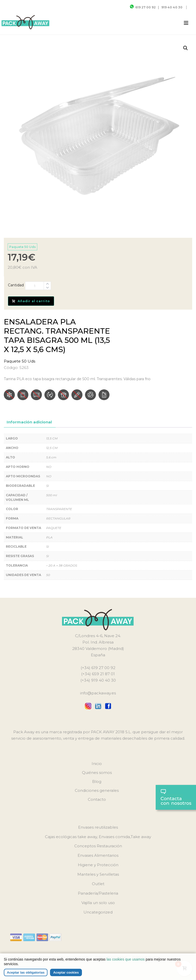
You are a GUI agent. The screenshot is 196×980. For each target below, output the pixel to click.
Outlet (98, 884)
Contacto (97, 799)
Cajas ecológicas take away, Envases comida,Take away (98, 837)
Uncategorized (98, 912)
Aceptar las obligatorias (26, 972)
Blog (97, 781)
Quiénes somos (97, 773)
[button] (186, 48)
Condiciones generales (97, 790)
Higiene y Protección (98, 865)
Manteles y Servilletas (98, 874)
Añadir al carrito (31, 301)
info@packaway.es (98, 693)
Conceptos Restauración (98, 846)
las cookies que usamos (125, 959)
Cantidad (16, 285)
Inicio (97, 764)
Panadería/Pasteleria (98, 893)
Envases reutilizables (98, 827)
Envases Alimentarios (98, 855)
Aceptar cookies (66, 972)
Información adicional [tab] (29, 422)
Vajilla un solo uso (98, 903)
